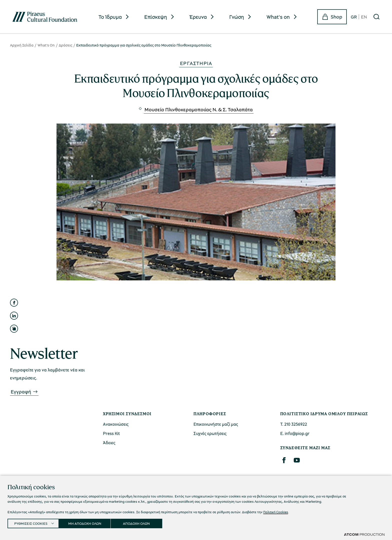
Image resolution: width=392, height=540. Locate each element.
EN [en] (364, 17)
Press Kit (111, 433)
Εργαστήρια (196, 63)
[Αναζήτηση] (376, 17)
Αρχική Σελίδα (22, 45)
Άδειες (109, 443)
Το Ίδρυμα (110, 17)
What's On (46, 45)
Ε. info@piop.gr (295, 433)
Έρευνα (198, 17)
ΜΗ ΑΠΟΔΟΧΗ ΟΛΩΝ (89, 522)
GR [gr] (354, 17)
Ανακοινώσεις (116, 424)
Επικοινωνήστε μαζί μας (216, 424)
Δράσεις (65, 45)
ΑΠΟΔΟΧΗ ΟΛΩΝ (143, 522)
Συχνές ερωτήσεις (210, 433)
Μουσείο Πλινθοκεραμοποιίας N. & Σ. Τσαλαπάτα (199, 109)
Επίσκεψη (156, 17)
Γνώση (237, 17)
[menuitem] (114, 17)
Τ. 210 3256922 (294, 424)
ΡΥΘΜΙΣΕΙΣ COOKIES (32, 522)
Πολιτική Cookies (277, 510)
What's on (278, 17)
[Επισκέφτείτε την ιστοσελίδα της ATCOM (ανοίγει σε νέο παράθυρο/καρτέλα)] (364, 534)
